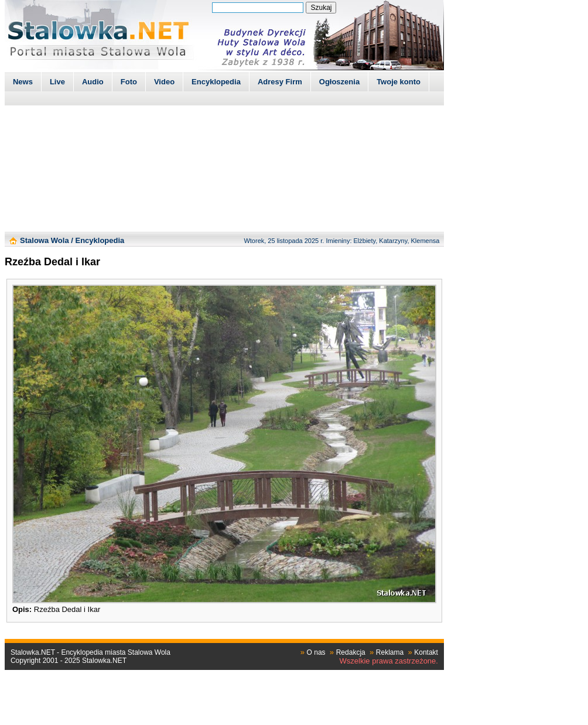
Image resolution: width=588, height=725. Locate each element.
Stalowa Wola (45, 240)
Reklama (390, 652)
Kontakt (426, 652)
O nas (316, 652)
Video (164, 82)
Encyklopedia (216, 82)
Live (57, 82)
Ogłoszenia (339, 82)
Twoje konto (399, 82)
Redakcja (351, 652)
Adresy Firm (280, 82)
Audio (93, 82)
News (23, 82)
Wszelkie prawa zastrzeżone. (389, 661)
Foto (129, 82)
